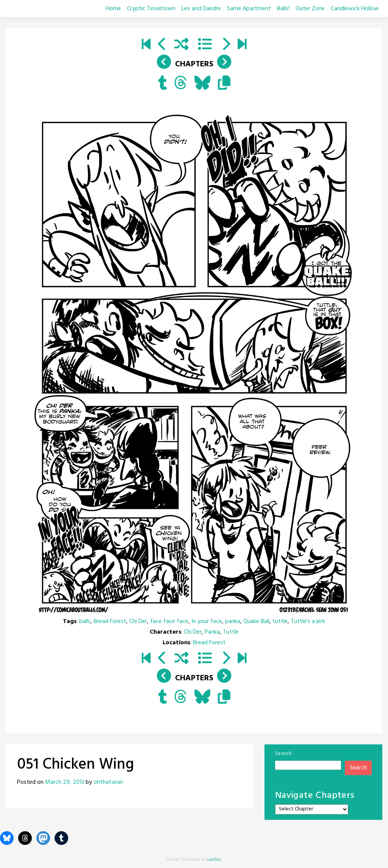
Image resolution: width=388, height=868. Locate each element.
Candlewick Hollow (355, 9)
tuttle (280, 622)
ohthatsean (108, 782)
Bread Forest (110, 622)
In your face (207, 622)
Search (283, 754)
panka (233, 622)
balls (85, 622)
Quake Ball (256, 622)
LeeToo (214, 860)
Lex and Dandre (201, 9)
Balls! (283, 9)
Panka (212, 632)
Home (113, 9)
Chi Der (138, 622)
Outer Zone (310, 9)
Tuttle (231, 632)
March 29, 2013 (65, 782)
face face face (169, 622)
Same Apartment (249, 9)
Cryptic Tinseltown (151, 9)
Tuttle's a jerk (308, 622)
